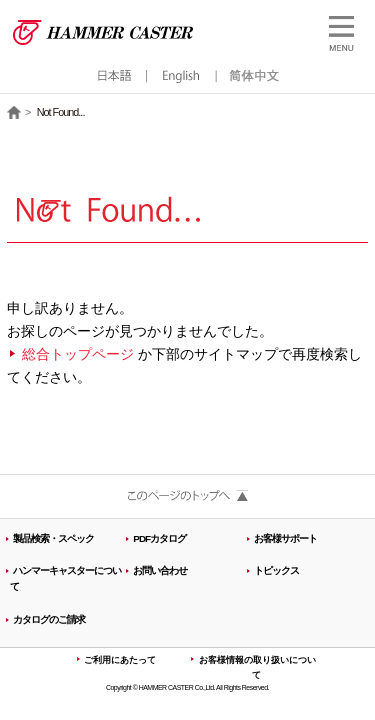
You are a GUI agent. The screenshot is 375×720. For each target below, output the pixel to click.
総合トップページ (78, 354)
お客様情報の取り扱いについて (257, 667)
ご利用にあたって (120, 660)
